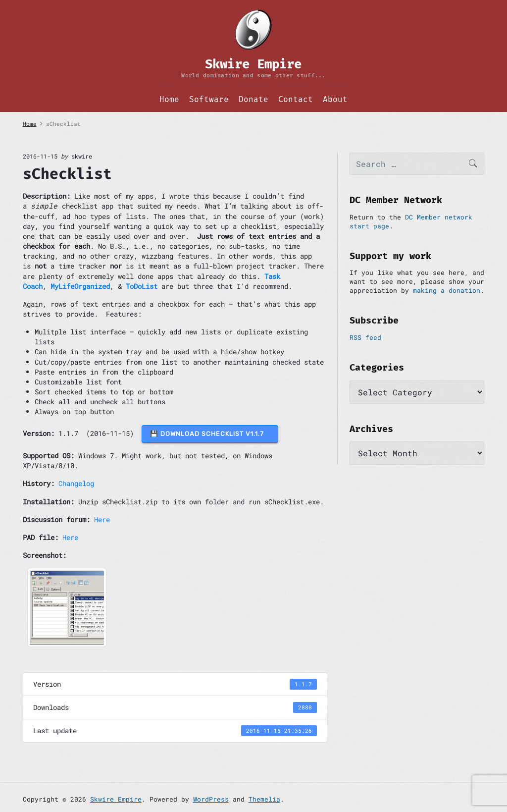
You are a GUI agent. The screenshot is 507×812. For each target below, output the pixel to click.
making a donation (447, 290)
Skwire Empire (116, 799)
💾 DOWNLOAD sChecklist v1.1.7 (210, 434)
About (335, 99)
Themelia (264, 799)
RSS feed (365, 337)
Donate (253, 99)
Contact (296, 99)
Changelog (76, 483)
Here (102, 519)
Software (209, 99)
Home (169, 99)
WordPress (211, 799)
